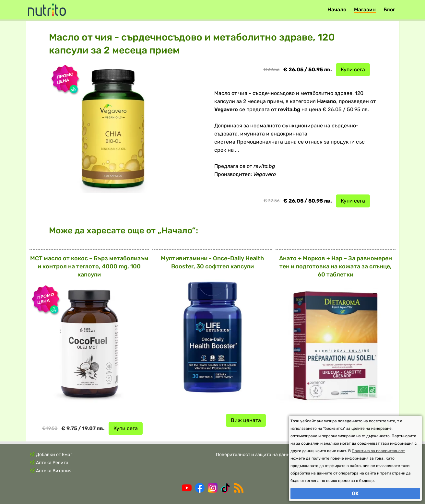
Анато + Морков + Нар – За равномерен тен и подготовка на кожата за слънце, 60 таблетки (336, 266)
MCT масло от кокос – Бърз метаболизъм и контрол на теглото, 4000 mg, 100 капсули (89, 266)
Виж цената (246, 420)
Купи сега (353, 70)
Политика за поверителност (378, 451)
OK (355, 493)
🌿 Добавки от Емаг (51, 455)
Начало (337, 10)
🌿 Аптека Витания (51, 471)
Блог (389, 10)
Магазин (365, 10)
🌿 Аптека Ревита (49, 463)
